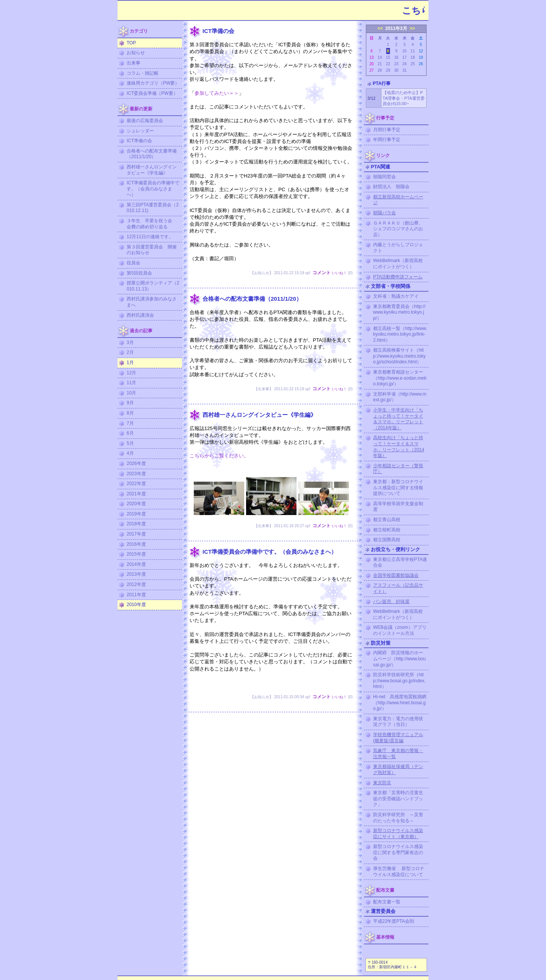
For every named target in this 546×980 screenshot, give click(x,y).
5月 (130, 443)
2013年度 (136, 574)
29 (388, 70)
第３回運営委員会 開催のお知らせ (152, 250)
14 (380, 57)
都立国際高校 (387, 540)
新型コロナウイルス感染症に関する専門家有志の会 (398, 852)
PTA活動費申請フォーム (398, 277)
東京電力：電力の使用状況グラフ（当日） (398, 722)
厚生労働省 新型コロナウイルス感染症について (399, 872)
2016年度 (136, 544)
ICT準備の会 (139, 141)
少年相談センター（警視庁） (398, 469)
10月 (131, 393)
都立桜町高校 (387, 530)
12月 (131, 373)
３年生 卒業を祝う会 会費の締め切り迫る (152, 224)
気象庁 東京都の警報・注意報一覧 (398, 754)
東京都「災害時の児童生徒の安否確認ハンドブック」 (398, 799)
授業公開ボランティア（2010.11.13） (153, 286)
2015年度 (136, 554)
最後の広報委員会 (145, 121)
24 (404, 64)
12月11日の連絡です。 (150, 237)
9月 (130, 403)
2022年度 (136, 484)
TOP (131, 43)
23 (396, 64)
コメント (322, 273)
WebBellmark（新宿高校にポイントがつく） (398, 264)
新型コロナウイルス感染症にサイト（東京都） (398, 834)
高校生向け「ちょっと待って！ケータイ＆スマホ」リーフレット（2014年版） (399, 447)
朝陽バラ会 (384, 213)
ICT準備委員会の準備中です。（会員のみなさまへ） (153, 189)
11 (413, 51)
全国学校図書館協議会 (396, 575)
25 (413, 64)
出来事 (133, 63)
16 (396, 57)
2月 (130, 352)
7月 (130, 423)
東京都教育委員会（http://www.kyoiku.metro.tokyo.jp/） (399, 312)
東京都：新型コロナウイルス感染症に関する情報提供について (398, 488)
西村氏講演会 (140, 315)
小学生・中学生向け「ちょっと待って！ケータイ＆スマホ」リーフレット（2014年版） (398, 419)
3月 (130, 342)
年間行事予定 (387, 140)
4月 (130, 453)
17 (404, 57)
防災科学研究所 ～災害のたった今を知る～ (398, 818)
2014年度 (136, 564)
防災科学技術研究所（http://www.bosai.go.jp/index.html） (399, 681)
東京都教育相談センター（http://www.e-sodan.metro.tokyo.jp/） (400, 378)
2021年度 (136, 494)
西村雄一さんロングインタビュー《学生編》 (152, 170)
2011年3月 (396, 28)
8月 (130, 413)
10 (404, 51)
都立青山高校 (387, 520)
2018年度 (136, 524)
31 (404, 70)
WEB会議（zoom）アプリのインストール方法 (400, 630)
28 (380, 70)
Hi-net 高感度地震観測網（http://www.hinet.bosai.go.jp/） (400, 703)
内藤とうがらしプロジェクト (398, 248)
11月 (131, 383)
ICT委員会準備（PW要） (152, 93)
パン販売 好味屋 (391, 602)
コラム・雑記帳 (143, 73)
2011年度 (136, 595)
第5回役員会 (139, 273)
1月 (130, 363)
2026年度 (136, 463)
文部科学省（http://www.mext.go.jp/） (400, 397)
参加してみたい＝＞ (217, 93)
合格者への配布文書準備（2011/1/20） (152, 154)
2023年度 (136, 474)
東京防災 (382, 783)
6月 (130, 433)
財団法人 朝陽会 (391, 187)
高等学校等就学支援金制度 (398, 507)
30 (396, 70)
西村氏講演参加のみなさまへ (152, 302)
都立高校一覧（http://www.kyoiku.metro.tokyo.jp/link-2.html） (400, 334)
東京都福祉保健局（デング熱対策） (398, 770)
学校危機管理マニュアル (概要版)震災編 (398, 738)
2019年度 (136, 514)
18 (413, 57)
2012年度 (136, 584)
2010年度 (136, 605)
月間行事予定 (387, 130)
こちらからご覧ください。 (219, 456)
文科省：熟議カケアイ (396, 296)
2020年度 (136, 504)
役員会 (133, 263)
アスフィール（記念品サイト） (398, 588)
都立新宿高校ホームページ (398, 200)
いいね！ (339, 273)
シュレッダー (140, 131)
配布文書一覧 (387, 902)
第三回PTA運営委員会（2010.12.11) (153, 208)
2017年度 (136, 534)
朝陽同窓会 (384, 177)
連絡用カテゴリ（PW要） (153, 83)
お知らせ (136, 53)
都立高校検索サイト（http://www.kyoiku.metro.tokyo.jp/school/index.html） (399, 356)
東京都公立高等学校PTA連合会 (400, 562)
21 (380, 64)
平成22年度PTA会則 (394, 921)
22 (388, 64)
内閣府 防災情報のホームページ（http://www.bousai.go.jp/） (399, 659)
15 (388, 57)
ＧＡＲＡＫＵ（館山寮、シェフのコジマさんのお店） (398, 229)
